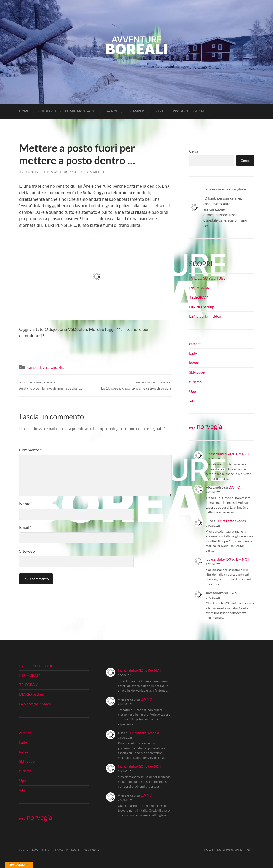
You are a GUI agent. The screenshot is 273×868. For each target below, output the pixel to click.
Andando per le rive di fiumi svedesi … (51, 386)
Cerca (194, 151)
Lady (193, 353)
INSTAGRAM (200, 288)
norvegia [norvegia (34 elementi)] (209, 426)
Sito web (27, 551)
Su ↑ (250, 850)
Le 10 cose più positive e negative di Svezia (136, 386)
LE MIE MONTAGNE (81, 111)
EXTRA (159, 111)
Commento (30, 450)
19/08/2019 (29, 172)
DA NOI (111, 111)
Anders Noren (230, 850)
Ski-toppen (198, 372)
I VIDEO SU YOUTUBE (207, 278)
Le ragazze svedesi (232, 521)
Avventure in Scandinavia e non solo (66, 850)
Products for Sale (190, 111)
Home (24, 111)
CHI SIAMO (47, 111)
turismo (195, 382)
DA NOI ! (243, 454)
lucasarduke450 (60, 172)
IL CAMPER (135, 111)
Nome (26, 504)
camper (33, 367)
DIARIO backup (202, 307)
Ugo (54, 367)
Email (25, 527)
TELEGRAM (199, 297)
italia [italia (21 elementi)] (192, 428)
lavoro (45, 367)
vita (61, 367)
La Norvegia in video (205, 316)
